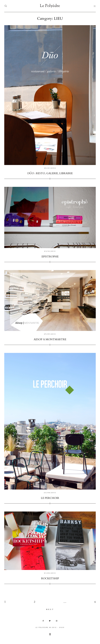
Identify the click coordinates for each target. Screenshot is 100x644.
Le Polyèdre (50, 6)
